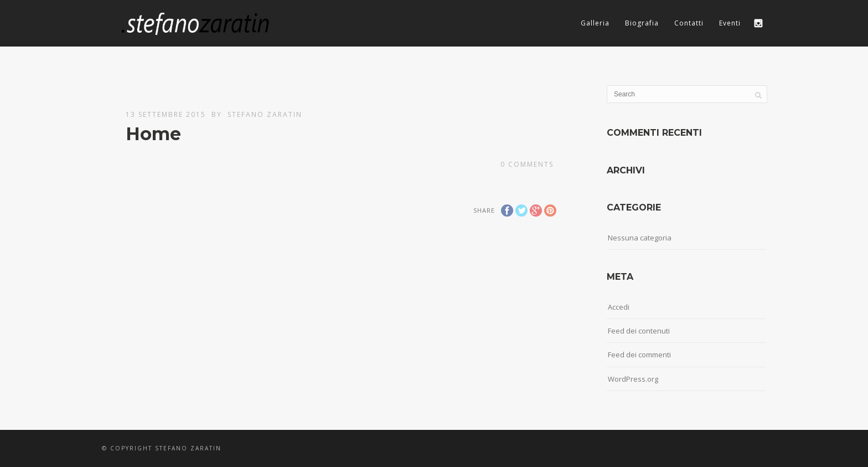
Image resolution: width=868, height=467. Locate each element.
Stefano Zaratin (265, 114)
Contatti (689, 23)
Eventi (730, 23)
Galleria (595, 23)
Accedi (619, 307)
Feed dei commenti (639, 355)
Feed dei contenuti (639, 331)
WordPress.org (633, 379)
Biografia (642, 23)
